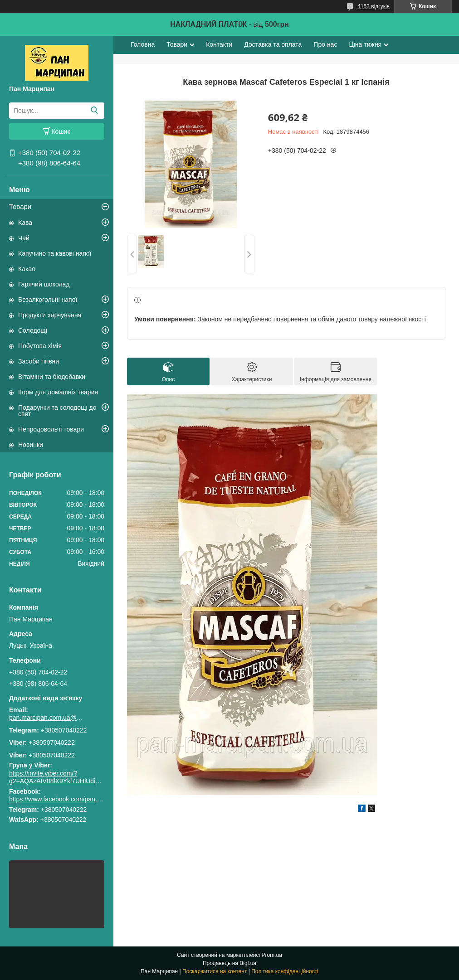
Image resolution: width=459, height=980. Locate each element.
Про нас (325, 44)
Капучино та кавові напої (55, 253)
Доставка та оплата (273, 44)
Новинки (31, 445)
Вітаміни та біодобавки (52, 377)
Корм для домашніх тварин (58, 392)
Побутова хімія (40, 346)
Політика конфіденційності (285, 971)
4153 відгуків (374, 6)
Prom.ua (272, 955)
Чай (24, 238)
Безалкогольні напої (48, 300)
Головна (143, 44)
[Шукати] (94, 111)
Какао (27, 269)
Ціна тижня (365, 44)
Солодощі (33, 330)
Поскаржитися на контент (215, 971)
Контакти (219, 44)
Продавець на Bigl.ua (229, 963)
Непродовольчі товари (51, 429)
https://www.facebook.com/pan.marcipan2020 (73, 799)
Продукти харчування (50, 315)
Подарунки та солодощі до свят (57, 411)
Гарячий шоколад (44, 284)
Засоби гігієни (39, 361)
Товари (20, 206)
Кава (25, 223)
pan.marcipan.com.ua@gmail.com (48, 718)
